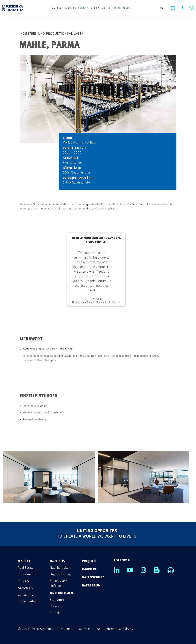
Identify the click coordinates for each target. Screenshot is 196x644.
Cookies (85, 629)
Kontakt (127, 8)
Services (67, 8)
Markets (56, 8)
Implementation (29, 601)
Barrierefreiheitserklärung (115, 629)
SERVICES (25, 588)
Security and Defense (59, 583)
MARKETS (25, 561)
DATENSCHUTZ (93, 577)
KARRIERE (89, 569)
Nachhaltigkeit (60, 568)
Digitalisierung (60, 574)
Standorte (57, 600)
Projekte (117, 8)
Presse (55, 606)
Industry (24, 581)
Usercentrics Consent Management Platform (96, 302)
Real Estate (26, 568)
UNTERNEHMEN (61, 593)
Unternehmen (81, 8)
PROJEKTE (89, 561)
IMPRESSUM (91, 586)
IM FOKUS (57, 561)
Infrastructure (27, 574)
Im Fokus (95, 8)
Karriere (106, 8)
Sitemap (67, 629)
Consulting (25, 595)
